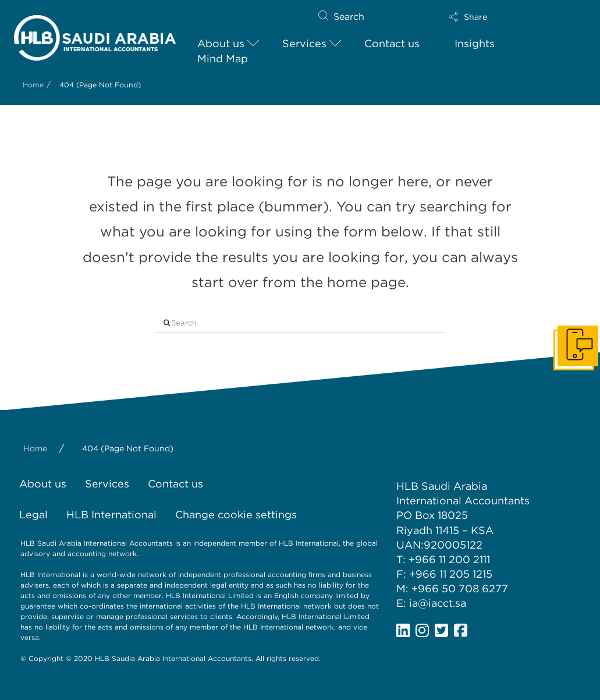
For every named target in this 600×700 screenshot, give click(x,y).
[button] (505, 17)
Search (349, 17)
